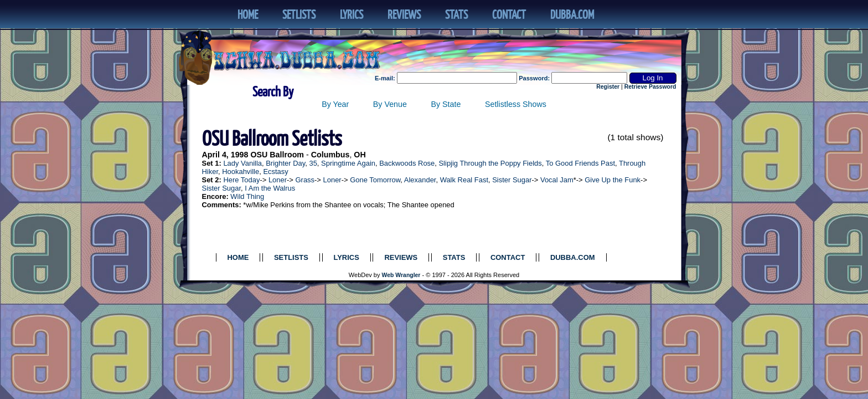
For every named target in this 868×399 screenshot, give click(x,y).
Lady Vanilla (242, 163)
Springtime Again (348, 163)
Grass (305, 180)
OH (360, 155)
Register (608, 87)
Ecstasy (275, 172)
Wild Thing (247, 196)
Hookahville (241, 172)
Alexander (420, 180)
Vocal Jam (557, 180)
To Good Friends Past (580, 163)
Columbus (330, 155)
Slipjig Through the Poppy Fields (490, 163)
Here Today (241, 180)
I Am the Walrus (270, 188)
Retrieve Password (650, 87)
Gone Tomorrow (375, 180)
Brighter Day (285, 163)
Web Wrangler (401, 275)
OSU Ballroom (277, 155)
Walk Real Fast (464, 180)
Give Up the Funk (613, 180)
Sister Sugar (512, 180)
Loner (278, 180)
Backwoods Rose (407, 163)
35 (313, 163)
